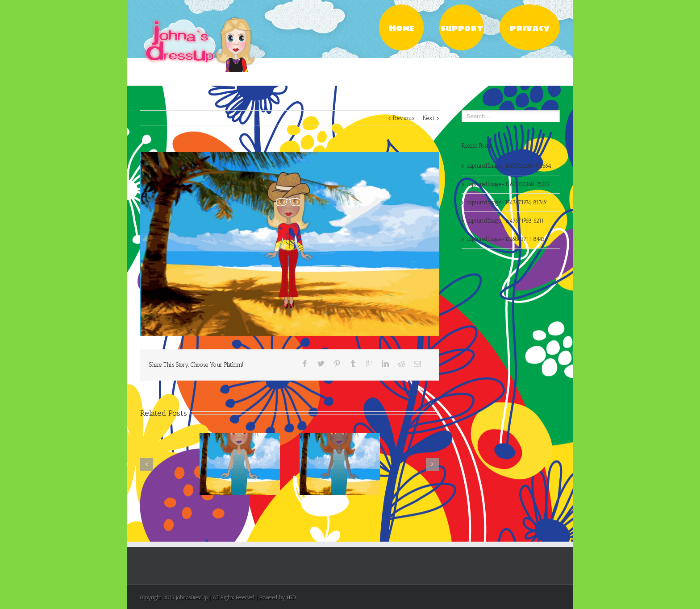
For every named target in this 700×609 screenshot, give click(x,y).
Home (402, 28)
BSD (291, 597)
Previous (404, 118)
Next (429, 118)
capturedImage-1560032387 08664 (509, 166)
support (462, 28)
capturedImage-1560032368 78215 (508, 184)
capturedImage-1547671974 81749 (507, 202)
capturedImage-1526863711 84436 (507, 239)
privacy (530, 28)
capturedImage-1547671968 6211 (505, 221)
